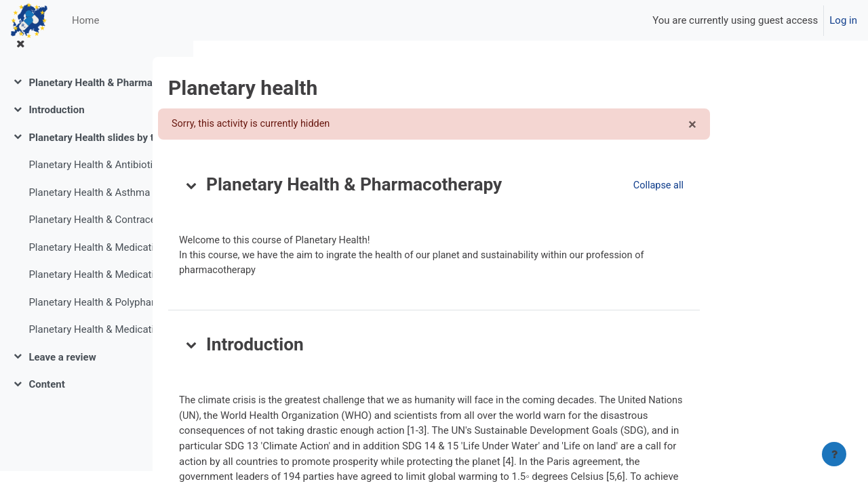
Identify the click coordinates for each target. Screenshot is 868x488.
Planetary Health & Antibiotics (96, 182)
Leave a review (62, 373)
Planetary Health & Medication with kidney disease (97, 264)
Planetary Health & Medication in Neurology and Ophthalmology (97, 291)
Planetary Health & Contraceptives (97, 237)
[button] (277, 186)
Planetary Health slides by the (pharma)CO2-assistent (97, 154)
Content (46, 401)
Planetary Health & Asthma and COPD (97, 209)
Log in (843, 20)
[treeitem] (96, 99)
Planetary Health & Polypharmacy (97, 319)
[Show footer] (834, 454)
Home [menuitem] (85, 20)
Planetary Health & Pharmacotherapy (97, 99)
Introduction (56, 127)
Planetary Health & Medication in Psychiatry (97, 346)
